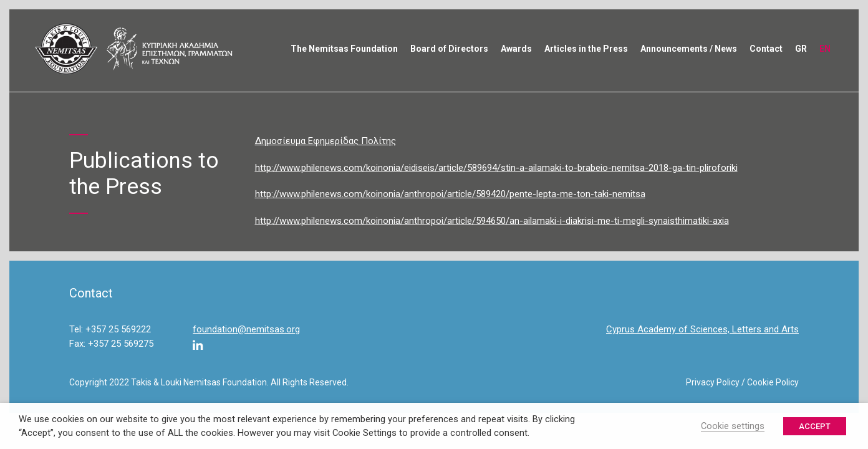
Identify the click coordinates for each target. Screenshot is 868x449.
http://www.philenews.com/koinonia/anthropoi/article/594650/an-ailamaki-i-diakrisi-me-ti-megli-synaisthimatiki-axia (492, 221)
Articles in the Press (586, 49)
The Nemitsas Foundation (344, 49)
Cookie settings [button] (733, 426)
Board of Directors (449, 49)
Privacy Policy (713, 382)
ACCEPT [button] (815, 426)
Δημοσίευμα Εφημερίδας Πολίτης (325, 141)
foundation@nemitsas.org (246, 329)
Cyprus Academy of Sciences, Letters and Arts (702, 329)
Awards (516, 49)
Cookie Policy (773, 382)
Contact (766, 49)
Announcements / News (689, 49)
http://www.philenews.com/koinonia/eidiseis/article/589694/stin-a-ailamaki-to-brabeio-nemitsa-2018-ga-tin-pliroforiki (496, 168)
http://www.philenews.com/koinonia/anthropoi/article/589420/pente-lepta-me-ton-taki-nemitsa (450, 194)
